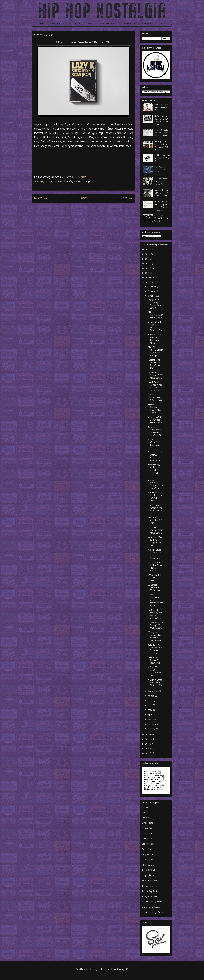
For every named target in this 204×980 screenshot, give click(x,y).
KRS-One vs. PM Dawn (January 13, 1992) (162, 107)
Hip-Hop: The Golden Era (153, 902)
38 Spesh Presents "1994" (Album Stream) (155, 375)
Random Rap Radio (150, 891)
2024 (148, 259)
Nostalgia (86, 182)
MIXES (91, 23)
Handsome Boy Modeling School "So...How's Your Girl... (155, 470)
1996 (41, 182)
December (153, 287)
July (150, 701)
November (153, 291)
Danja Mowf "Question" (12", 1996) (155, 520)
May (150, 710)
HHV (144, 813)
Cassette (49, 182)
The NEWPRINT (148, 870)
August (151, 696)
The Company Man (150, 886)
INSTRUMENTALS (109, 23)
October (152, 296)
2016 (148, 744)
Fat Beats (146, 807)
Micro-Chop (147, 849)
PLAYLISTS (129, 23)
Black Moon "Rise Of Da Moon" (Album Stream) (155, 420)
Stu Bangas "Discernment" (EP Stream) (154, 588)
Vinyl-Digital (147, 839)
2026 (148, 250)
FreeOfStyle (69, 182)
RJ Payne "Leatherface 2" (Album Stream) (155, 315)
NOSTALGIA (75, 23)
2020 (148, 278)
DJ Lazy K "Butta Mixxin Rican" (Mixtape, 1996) (155, 683)
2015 (148, 749)
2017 (148, 739)
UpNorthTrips (148, 844)
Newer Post (41, 198)
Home (84, 198)
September (153, 691)
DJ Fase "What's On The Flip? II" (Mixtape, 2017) (155, 625)
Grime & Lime (148, 860)
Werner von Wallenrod (151, 907)
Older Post (127, 198)
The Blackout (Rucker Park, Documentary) (155, 660)
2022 (148, 268)
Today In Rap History (151, 897)
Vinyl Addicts (147, 823)
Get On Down (148, 834)
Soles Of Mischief (150, 881)
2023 (148, 264)
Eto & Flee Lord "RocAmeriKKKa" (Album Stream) (155, 530)
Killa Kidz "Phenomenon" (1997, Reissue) (155, 398)
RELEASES (57, 23)
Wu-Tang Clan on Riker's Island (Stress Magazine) (162, 181)
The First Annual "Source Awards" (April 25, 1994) (161, 133)
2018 (148, 735)
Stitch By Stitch (149, 865)
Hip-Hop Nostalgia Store (152, 913)
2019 (148, 283)
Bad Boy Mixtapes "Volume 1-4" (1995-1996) (162, 158)
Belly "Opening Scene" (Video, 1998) (160, 170)
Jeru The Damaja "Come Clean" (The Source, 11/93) (162, 193)
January (152, 729)
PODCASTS (147, 23)
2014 (148, 754)
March (151, 720)
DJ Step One (147, 828)
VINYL (162, 23)
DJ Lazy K (58, 182)
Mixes (78, 182)
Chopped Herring (149, 876)
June (150, 705)
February (152, 724)
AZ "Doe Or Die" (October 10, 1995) (154, 578)
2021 (148, 273)
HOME (42, 23)
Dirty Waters (147, 855)
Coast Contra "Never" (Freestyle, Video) (162, 218)
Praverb (145, 818)
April (150, 715)
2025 (148, 254)
